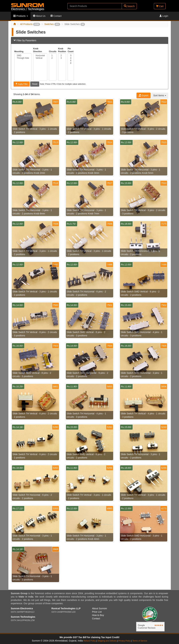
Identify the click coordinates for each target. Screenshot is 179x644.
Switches (52, 24)
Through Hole (23, 58)
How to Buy (98, 615)
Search (129, 6)
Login (164, 16)
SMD (23, 56)
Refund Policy (89, 641)
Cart (160, 6)
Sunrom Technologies (23, 617)
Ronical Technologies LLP (66, 608)
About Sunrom (100, 608)
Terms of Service (140, 641)
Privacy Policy (125, 641)
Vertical (40, 58)
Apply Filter (22, 84)
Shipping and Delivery (107, 641)
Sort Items (160, 95)
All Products (30, 24)
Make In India (26, 597)
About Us (39, 16)
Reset (35, 84)
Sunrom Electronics (22, 608)
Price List (97, 612)
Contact (56, 16)
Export (144, 95)
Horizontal (40, 56)
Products (21, 16)
